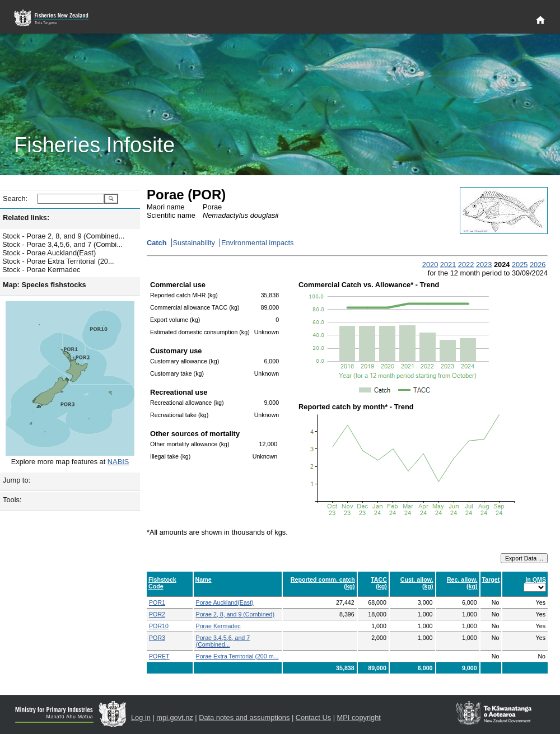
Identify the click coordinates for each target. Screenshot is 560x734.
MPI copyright (359, 717)
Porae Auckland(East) (225, 602)
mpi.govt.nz (174, 717)
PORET (159, 656)
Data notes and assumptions (244, 717)
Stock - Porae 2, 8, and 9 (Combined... (63, 236)
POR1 (157, 602)
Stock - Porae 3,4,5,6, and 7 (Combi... (62, 244)
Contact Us (313, 717)
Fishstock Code (162, 583)
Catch (157, 243)
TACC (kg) (379, 583)
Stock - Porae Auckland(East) (49, 253)
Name (204, 579)
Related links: (26, 218)
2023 (484, 265)
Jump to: (17, 480)
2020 (430, 265)
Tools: (12, 500)
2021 (448, 265)
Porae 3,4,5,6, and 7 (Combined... (223, 641)
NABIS (118, 462)
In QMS (536, 579)
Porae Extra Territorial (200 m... (237, 656)
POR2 (157, 614)
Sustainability (194, 243)
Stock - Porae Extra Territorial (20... (58, 261)
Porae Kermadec (218, 626)
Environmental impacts (257, 243)
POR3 (157, 638)
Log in (141, 717)
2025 (520, 265)
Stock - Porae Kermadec (41, 270)
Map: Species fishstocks (45, 285)
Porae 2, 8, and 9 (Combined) (235, 614)
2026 (538, 265)
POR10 (159, 626)
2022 (466, 265)
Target (491, 579)
